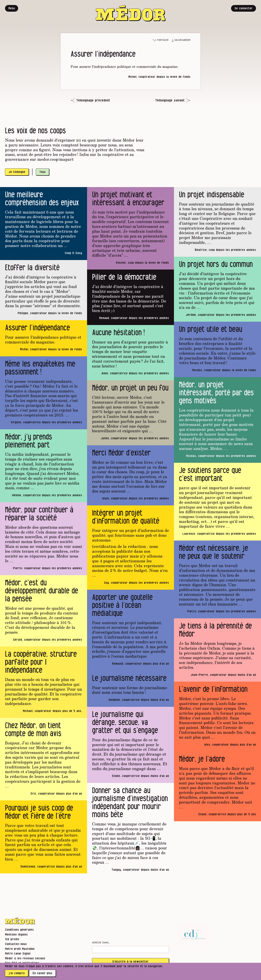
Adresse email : (101, 943)
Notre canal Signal (18, 954)
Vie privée (12, 939)
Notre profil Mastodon (20, 949)
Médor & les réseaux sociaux (25, 958)
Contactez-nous (16, 944)
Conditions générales (19, 930)
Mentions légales (16, 935)
